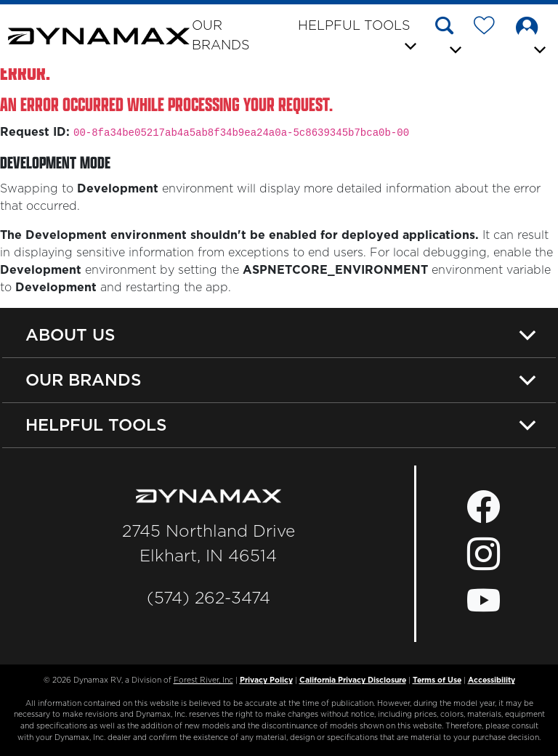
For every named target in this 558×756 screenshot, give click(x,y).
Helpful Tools (96, 425)
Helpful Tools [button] (354, 26)
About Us (70, 335)
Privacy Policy (266, 680)
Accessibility (492, 680)
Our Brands (221, 36)
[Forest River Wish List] (490, 28)
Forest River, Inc (203, 680)
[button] (449, 38)
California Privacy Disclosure (353, 680)
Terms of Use (437, 680)
